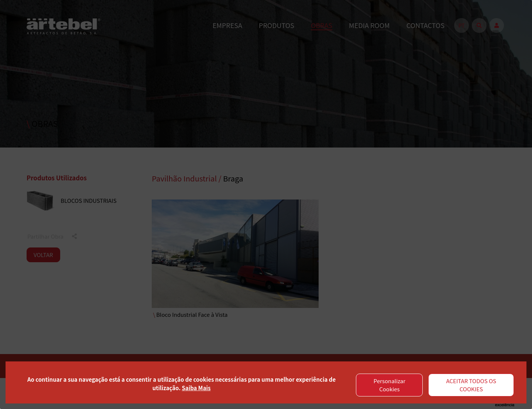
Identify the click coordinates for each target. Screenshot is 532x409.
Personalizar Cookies (389, 385)
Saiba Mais (196, 388)
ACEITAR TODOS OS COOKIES (471, 385)
